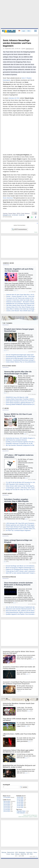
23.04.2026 (7, 806)
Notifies (35, 817)
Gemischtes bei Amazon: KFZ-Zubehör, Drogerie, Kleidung (22, 438)
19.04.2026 (20, 797)
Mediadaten (22, 852)
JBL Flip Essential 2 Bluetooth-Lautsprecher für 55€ (20, 445)
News (13, 854)
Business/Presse (9, 577)
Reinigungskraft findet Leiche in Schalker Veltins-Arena (21, 529)
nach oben (33, 856)
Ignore (31, 817)
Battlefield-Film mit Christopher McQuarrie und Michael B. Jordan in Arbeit (19, 766)
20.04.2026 (7, 811)
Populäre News (21, 811)
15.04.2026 (20, 804)
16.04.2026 (20, 802)
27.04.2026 (7, 797)
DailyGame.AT (30, 49)
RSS (31, 854)
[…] (15, 290)
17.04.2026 (20, 801)
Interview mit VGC (14, 98)
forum (36, 232)
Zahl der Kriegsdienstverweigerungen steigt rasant (20, 355)
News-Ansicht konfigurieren (30, 815)
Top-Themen (7, 323)
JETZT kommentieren (19, 229)
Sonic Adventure (8, 198)
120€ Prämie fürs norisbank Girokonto (16, 440)
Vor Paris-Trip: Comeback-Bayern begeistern (18, 530)
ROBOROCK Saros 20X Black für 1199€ (17, 397)
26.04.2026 (7, 801)
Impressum (29, 852)
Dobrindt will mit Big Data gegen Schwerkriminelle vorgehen (22, 358)
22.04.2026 (7, 808)
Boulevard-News (9, 366)
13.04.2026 (20, 807)
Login (24, 31)
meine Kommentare (23, 817)
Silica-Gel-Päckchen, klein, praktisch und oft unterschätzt (22, 611)
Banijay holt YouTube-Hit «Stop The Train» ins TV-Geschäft (22, 490)
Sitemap (4, 852)
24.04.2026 (7, 805)
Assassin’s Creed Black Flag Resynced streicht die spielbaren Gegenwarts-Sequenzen (19, 683)
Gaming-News (8, 263)
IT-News (6, 408)
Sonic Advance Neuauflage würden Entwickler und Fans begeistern (17, 43)
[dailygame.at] (7, 215)
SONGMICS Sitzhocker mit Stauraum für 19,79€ (19, 444)
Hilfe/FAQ (23, 854)
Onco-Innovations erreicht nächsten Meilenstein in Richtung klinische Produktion (18, 585)
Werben (17, 854)
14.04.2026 (20, 806)
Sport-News (7, 493)
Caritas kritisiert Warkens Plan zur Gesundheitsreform (21, 362)
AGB (16, 852)
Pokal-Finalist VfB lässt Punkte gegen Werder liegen (20, 527)
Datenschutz (11, 852)
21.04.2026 (7, 810)
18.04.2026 (20, 799)
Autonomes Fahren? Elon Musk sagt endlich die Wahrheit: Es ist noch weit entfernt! (18, 751)
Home (35, 852)
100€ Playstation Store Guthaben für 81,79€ (18, 484)
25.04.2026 (7, 803)
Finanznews (7, 534)
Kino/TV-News (8, 449)
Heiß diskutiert (21, 813)
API (28, 854)
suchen (24, 787)
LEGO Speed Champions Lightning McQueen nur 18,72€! (22, 403)
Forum (8, 854)
